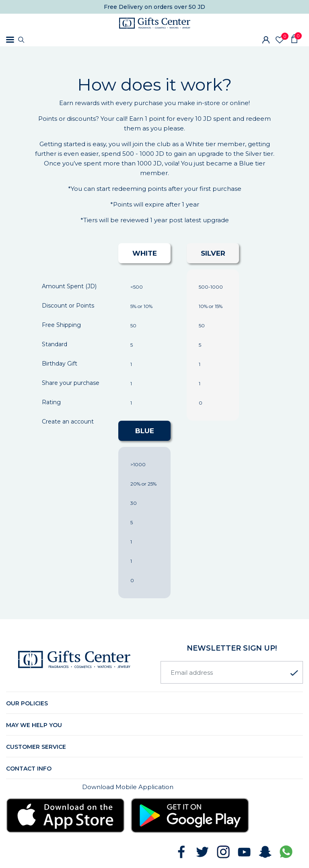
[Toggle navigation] (10, 40)
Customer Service (36, 747)
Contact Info (29, 769)
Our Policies (27, 703)
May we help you (34, 725)
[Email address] (232, 672)
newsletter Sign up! (232, 648)
